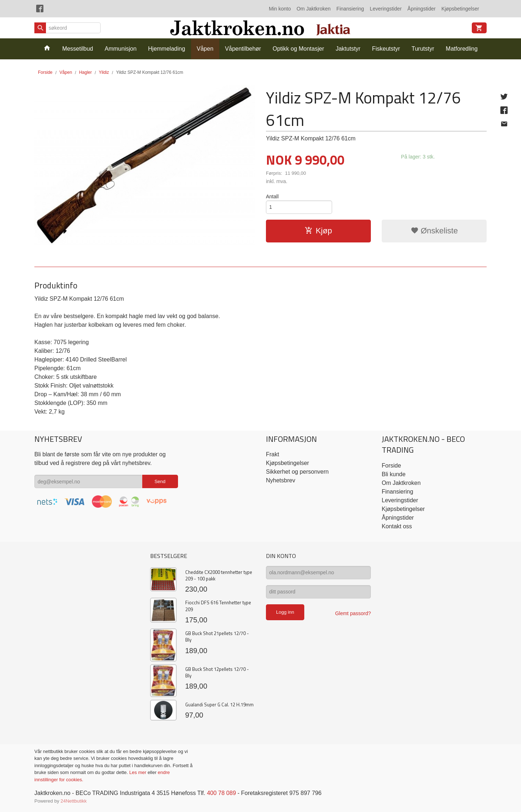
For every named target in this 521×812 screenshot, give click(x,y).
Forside (45, 72)
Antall (272, 196)
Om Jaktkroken (314, 9)
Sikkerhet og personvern (297, 472)
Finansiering (350, 9)
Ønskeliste (434, 231)
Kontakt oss (397, 526)
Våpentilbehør (243, 49)
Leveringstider (386, 9)
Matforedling (462, 49)
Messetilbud (78, 49)
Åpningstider (422, 9)
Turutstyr (423, 49)
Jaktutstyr (348, 49)
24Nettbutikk (73, 801)
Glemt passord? (353, 613)
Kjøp (318, 231)
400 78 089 (221, 793)
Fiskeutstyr (386, 49)
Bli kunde (394, 474)
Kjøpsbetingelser (460, 9)
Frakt (272, 454)
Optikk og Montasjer (298, 49)
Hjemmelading (166, 49)
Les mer (138, 772)
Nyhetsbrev (281, 480)
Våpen (205, 49)
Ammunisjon (120, 49)
